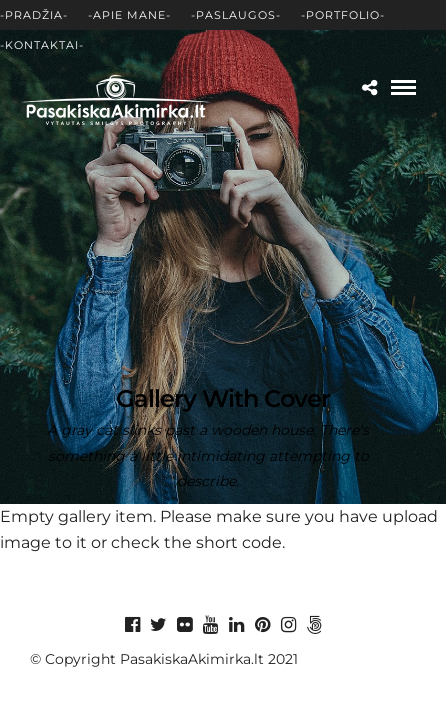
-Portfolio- (343, 15)
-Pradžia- (34, 15)
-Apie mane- (129, 15)
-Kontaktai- (42, 45)
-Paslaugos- (236, 15)
